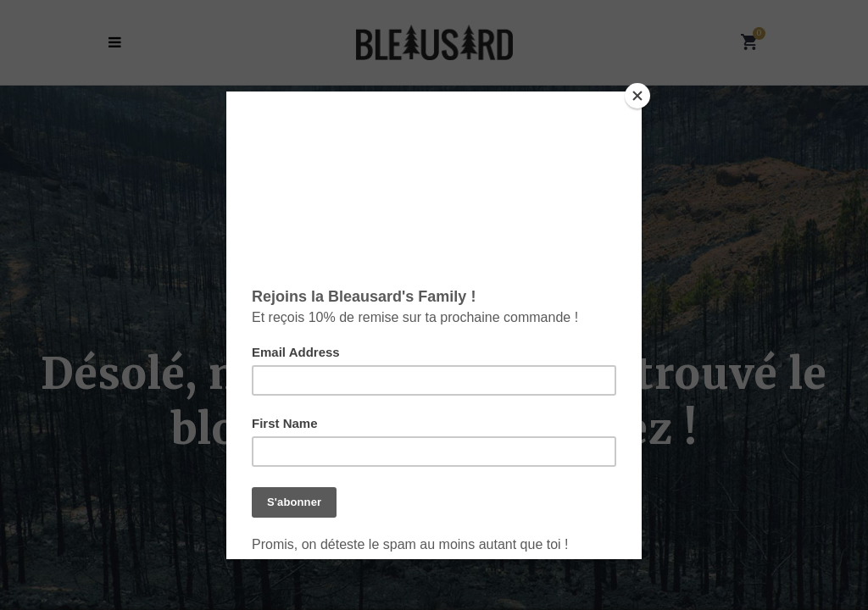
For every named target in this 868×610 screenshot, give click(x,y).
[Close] (637, 96)
